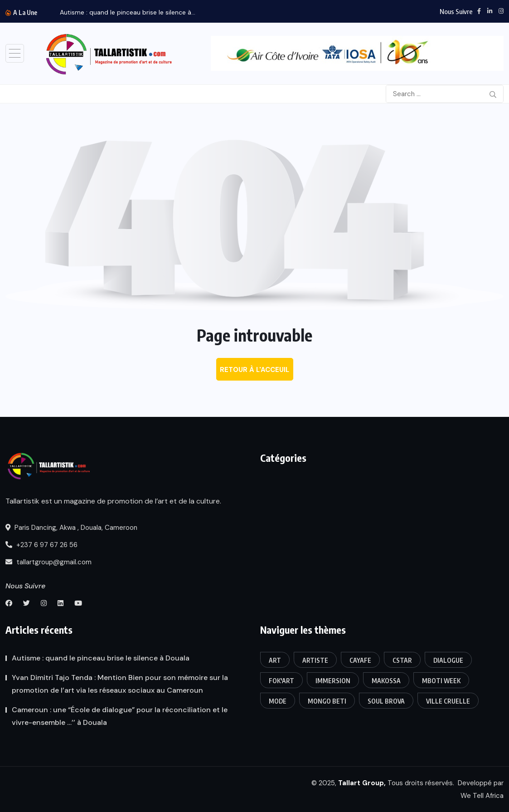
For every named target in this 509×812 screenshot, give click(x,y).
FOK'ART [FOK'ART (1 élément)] (281, 681)
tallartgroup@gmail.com (48, 562)
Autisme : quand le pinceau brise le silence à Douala (101, 658)
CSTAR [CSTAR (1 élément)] (402, 660)
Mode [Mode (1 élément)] (278, 701)
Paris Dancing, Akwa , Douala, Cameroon (71, 528)
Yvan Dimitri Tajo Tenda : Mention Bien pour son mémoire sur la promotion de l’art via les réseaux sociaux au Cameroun (120, 684)
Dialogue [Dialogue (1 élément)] (448, 660)
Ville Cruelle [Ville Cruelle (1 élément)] (448, 701)
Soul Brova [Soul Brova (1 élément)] (386, 701)
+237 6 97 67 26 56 (41, 545)
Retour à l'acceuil (254, 370)
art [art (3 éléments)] (275, 660)
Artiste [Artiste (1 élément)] (315, 660)
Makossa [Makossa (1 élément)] (386, 681)
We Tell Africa (482, 796)
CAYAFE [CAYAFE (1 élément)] (360, 660)
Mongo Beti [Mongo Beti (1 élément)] (327, 701)
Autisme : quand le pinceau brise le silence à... (128, 12)
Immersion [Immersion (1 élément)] (333, 681)
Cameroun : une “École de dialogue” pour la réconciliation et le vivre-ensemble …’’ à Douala (120, 716)
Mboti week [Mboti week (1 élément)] (441, 681)
